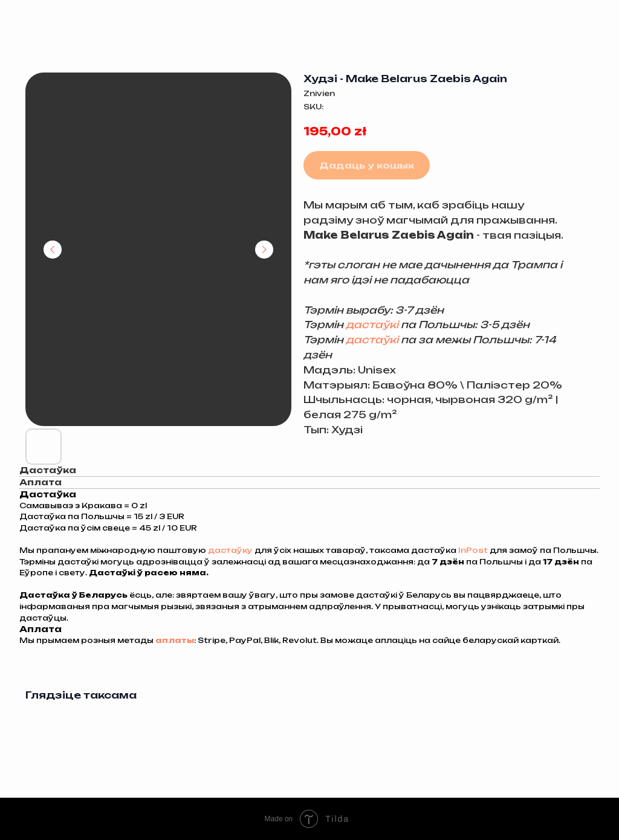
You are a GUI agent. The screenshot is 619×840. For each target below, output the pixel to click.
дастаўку (231, 550)
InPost (474, 550)
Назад (36, 17)
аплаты (175, 640)
